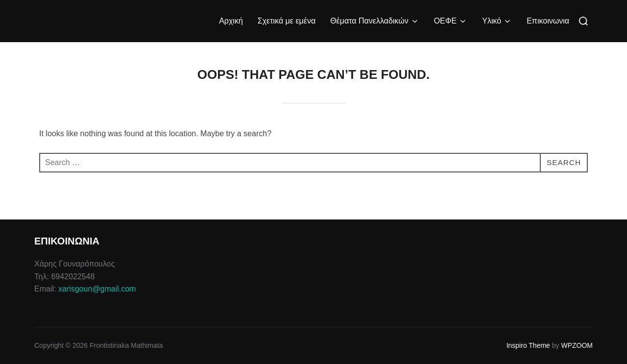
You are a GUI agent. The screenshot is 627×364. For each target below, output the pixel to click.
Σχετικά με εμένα (287, 21)
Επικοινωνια (548, 21)
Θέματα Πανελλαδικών (375, 21)
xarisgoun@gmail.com (97, 289)
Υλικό (497, 21)
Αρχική (231, 21)
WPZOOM (577, 345)
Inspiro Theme (528, 345)
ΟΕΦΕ (451, 21)
